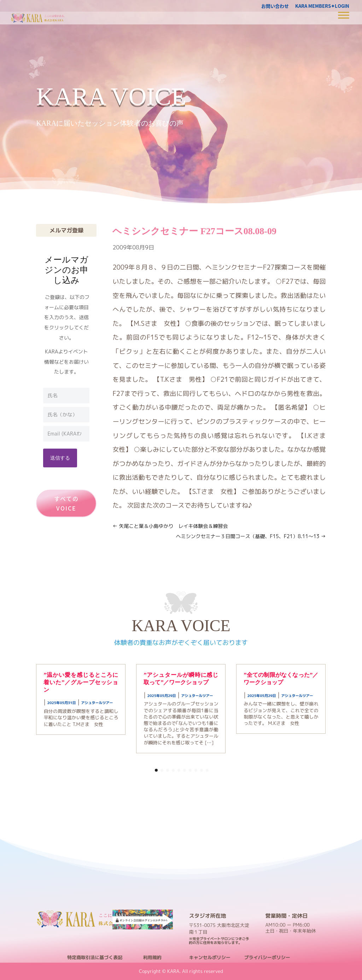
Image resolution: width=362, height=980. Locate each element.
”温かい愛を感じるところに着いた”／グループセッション (81, 682)
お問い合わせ (275, 6)
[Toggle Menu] (344, 15)
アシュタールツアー (97, 703)
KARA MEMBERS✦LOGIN (322, 6)
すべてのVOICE (66, 503)
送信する (60, 458)
